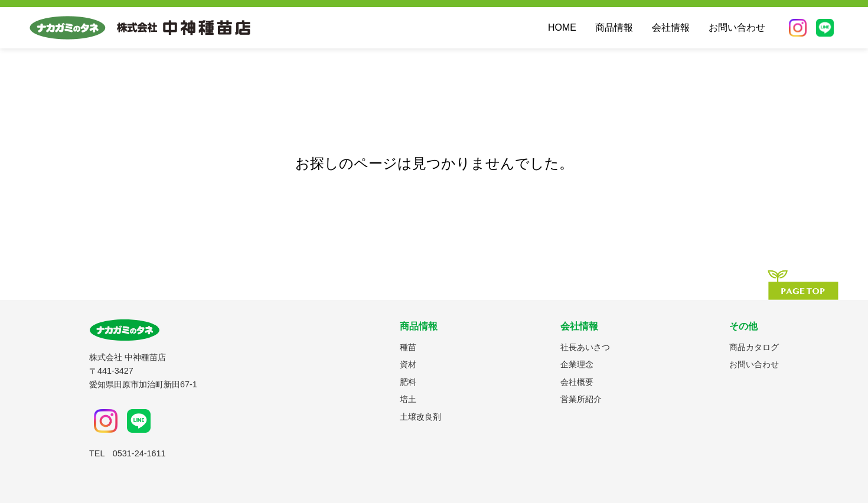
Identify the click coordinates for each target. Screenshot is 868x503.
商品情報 (614, 27)
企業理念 (577, 364)
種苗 (408, 347)
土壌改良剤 (420, 417)
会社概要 (577, 382)
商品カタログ (754, 347)
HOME (562, 27)
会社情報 (671, 27)
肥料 (408, 382)
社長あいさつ (585, 347)
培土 (408, 399)
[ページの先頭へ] (803, 285)
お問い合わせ (737, 27)
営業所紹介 (581, 399)
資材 (408, 364)
